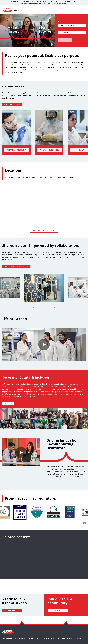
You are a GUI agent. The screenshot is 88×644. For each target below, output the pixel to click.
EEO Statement (49, 638)
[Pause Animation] (84, 427)
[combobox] (72, 33)
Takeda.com (7, 638)
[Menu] (84, 10)
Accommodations (66, 638)
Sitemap (79, 638)
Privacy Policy (34, 638)
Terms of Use (20, 638)
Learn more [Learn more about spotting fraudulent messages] (46, 3)
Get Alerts (12, 611)
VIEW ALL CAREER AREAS (12, 105)
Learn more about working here (16, 266)
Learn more (8, 403)
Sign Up (58, 611)
